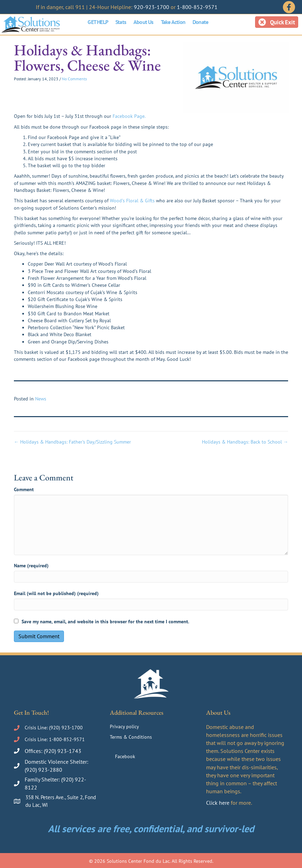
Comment (24, 489)
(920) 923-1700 (66, 728)
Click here (218, 803)
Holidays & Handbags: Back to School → (245, 442)
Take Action (173, 22)
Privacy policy (124, 727)
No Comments (74, 79)
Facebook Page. (129, 116)
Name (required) (31, 566)
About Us (144, 22)
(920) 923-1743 (63, 751)
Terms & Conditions (131, 737)
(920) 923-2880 (43, 770)
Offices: (34, 751)
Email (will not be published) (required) (56, 593)
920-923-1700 (152, 7)
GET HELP (98, 22)
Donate (200, 22)
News (41, 399)
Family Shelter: (43, 779)
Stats (121, 22)
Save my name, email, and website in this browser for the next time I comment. (105, 622)
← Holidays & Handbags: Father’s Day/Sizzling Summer (72, 442)
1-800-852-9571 (197, 7)
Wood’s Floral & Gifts (132, 201)
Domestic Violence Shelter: (56, 762)
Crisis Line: (37, 728)
